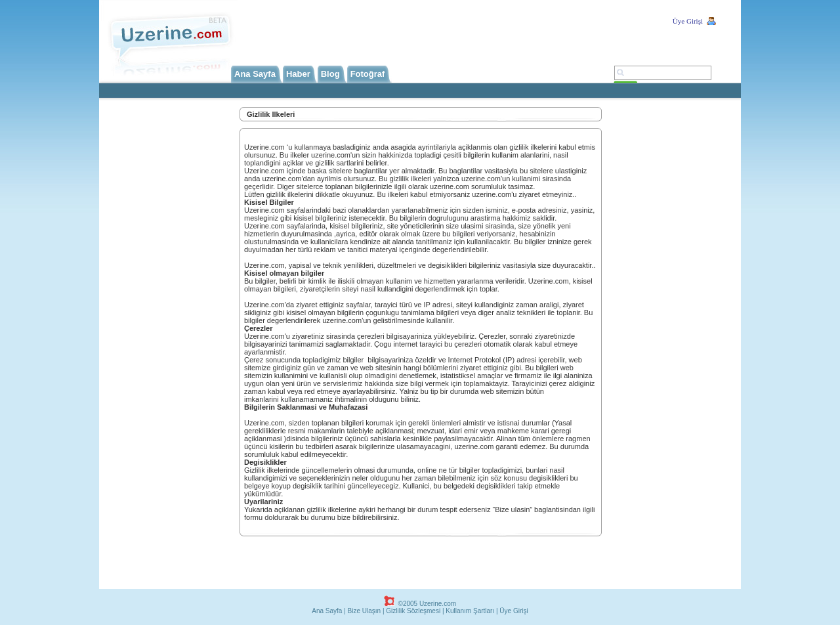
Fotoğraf (368, 74)
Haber (298, 74)
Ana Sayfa (255, 74)
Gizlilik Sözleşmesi (413, 611)
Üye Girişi (688, 21)
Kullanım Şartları (470, 611)
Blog (330, 74)
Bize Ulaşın (365, 611)
